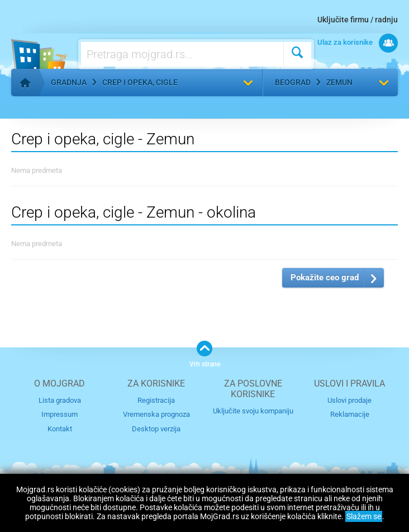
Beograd (293, 82)
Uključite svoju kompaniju (253, 411)
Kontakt (60, 429)
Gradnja (69, 82)
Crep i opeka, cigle (140, 82)
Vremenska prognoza (156, 414)
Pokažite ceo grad (325, 277)
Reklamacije (350, 414)
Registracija (156, 400)
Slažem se (364, 516)
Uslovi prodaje (349, 400)
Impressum (60, 414)
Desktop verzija (156, 429)
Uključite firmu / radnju (358, 20)
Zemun (339, 82)
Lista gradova (60, 400)
